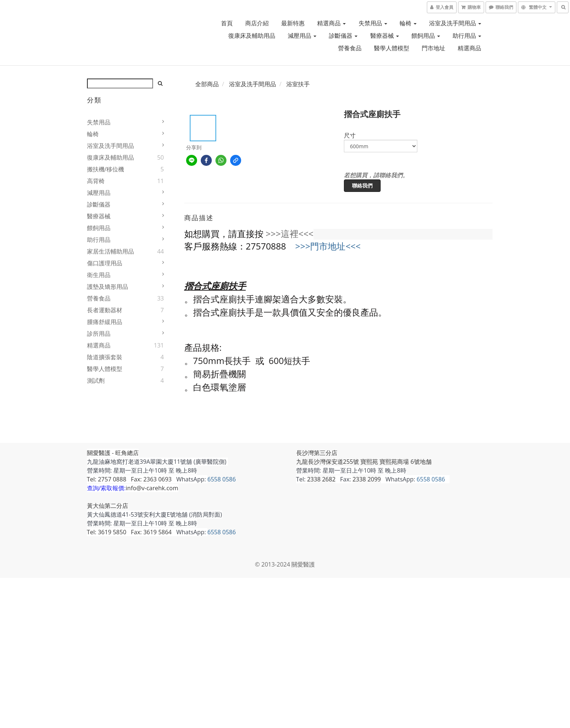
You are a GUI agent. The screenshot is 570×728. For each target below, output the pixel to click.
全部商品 (207, 84)
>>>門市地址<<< (328, 246)
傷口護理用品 (105, 263)
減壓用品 (302, 36)
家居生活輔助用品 (110, 251)
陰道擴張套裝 (105, 357)
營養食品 (350, 48)
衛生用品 (99, 275)
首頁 (227, 23)
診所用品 (99, 334)
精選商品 (331, 23)
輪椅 (408, 23)
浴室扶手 (298, 84)
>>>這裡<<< (290, 234)
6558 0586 (222, 479)
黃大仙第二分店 (108, 506)
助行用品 (467, 36)
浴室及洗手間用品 (455, 23)
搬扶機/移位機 (106, 169)
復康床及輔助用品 (252, 36)
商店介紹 (257, 23)
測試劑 (96, 381)
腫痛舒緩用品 (105, 322)
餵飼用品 (426, 36)
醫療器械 (385, 36)
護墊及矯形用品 (108, 287)
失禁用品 (373, 23)
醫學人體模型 (392, 48)
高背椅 (96, 181)
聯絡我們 (362, 185)
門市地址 (433, 48)
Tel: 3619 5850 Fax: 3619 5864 (129, 532)
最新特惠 (293, 23)
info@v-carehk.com (152, 488)
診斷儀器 (343, 36)
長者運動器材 (105, 310)
